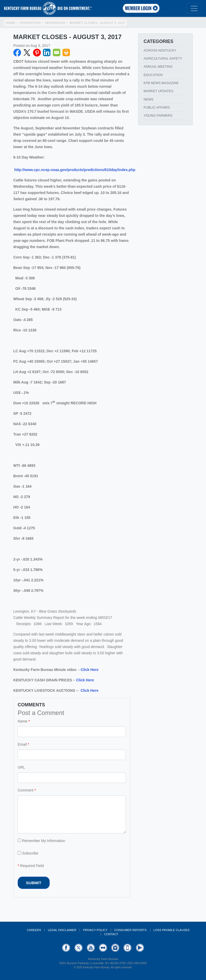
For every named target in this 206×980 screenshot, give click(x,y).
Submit (34, 883)
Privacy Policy (95, 930)
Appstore (127, 948)
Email (57, 53)
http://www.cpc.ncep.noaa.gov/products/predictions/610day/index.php (75, 170)
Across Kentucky (160, 51)
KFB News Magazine (161, 83)
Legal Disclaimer (62, 930)
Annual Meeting (158, 67)
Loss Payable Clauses (172, 930)
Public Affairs (157, 108)
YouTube (91, 948)
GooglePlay (140, 948)
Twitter (27, 53)
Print (66, 53)
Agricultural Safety (163, 59)
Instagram (115, 948)
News (149, 99)
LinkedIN (47, 53)
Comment (26, 790)
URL (21, 767)
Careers (34, 930)
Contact (111, 934)
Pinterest (37, 53)
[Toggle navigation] (194, 8)
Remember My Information (41, 841)
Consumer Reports (130, 930)
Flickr (103, 948)
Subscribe (28, 853)
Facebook (17, 53)
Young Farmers (158, 116)
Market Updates (158, 91)
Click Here (89, 670)
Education (153, 75)
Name (22, 721)
